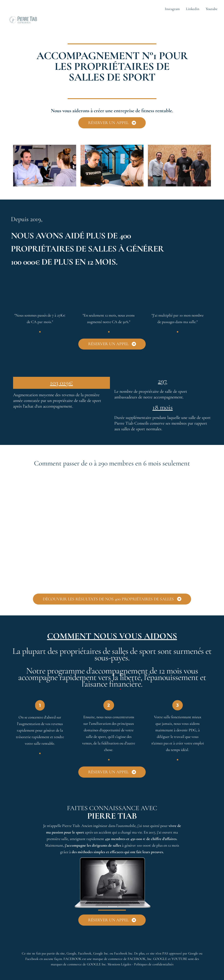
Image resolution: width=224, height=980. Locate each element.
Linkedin (193, 9)
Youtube (212, 9)
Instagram (172, 9)
